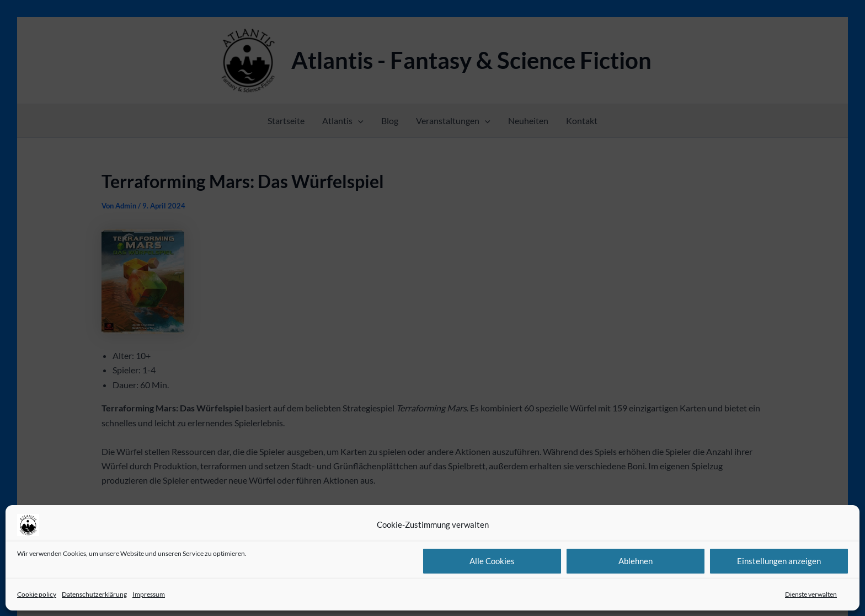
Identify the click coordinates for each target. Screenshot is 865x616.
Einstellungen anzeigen (779, 561)
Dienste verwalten (811, 594)
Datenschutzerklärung (94, 594)
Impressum (149, 594)
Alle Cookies (492, 561)
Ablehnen (636, 561)
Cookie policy (37, 594)
